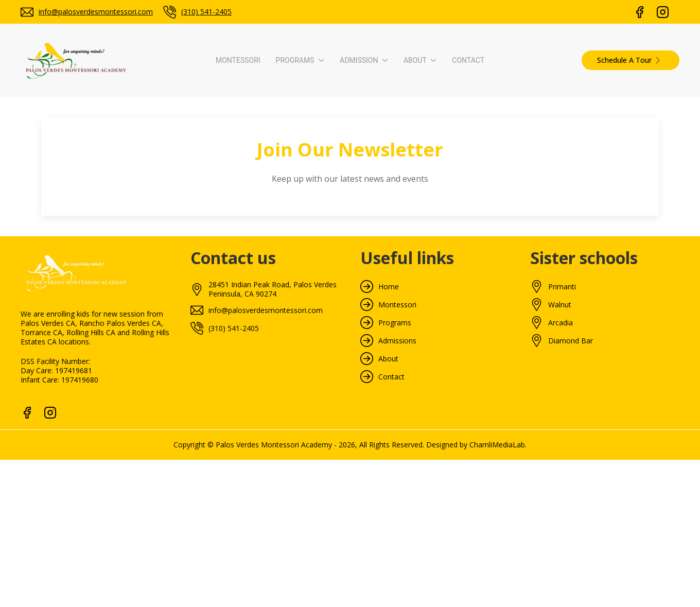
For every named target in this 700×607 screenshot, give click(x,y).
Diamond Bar (571, 341)
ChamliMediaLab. (498, 445)
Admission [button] (364, 60)
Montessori (238, 60)
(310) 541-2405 (206, 12)
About (388, 359)
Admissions (397, 341)
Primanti (562, 287)
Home (389, 287)
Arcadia (561, 323)
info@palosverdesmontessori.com (96, 12)
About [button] (420, 60)
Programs (395, 323)
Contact (468, 60)
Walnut (560, 305)
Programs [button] (300, 60)
